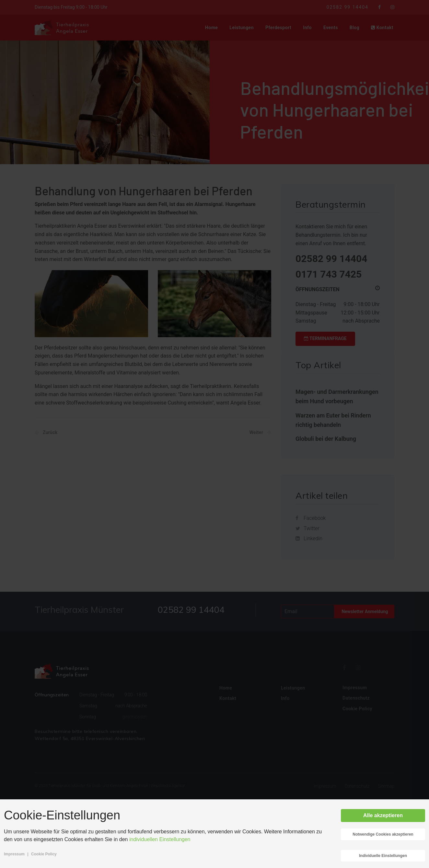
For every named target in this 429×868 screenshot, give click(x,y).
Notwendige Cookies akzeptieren (383, 834)
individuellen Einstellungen (160, 839)
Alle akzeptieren (383, 815)
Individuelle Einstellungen (383, 856)
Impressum (14, 854)
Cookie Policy (44, 854)
